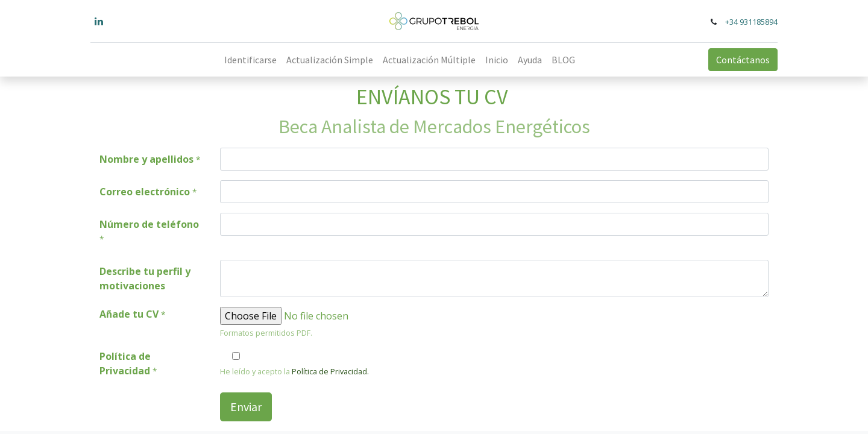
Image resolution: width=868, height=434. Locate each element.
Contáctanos (743, 60)
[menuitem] (250, 60)
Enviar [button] (246, 407)
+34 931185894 (751, 22)
